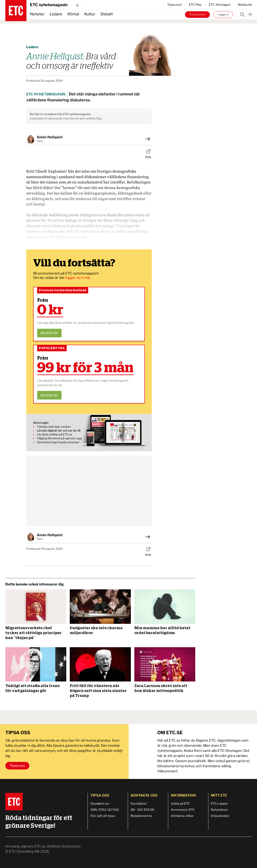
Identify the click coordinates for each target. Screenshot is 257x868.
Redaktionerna (141, 816)
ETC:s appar (219, 804)
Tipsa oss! (174, 5)
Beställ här (49, 333)
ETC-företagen (220, 5)
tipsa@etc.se (100, 804)
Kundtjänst (139, 804)
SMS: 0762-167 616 (105, 810)
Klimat (73, 14)
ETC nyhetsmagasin (54, 5)
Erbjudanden (220, 816)
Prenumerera (197, 14)
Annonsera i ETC (183, 810)
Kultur (90, 14)
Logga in (223, 14)
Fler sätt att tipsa (103, 816)
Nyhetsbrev (219, 810)
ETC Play (195, 5)
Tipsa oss (17, 766)
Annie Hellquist (50, 137)
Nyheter (37, 14)
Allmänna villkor (182, 816)
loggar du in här (78, 278)
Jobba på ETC (180, 804)
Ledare (56, 14)
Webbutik (245, 5)
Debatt (107, 14)
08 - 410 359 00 (142, 810)
